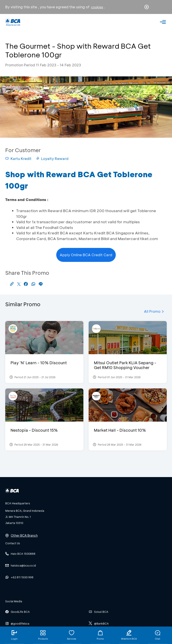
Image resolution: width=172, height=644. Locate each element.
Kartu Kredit (18, 159)
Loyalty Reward (52, 159)
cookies (97, 7)
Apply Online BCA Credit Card (86, 255)
